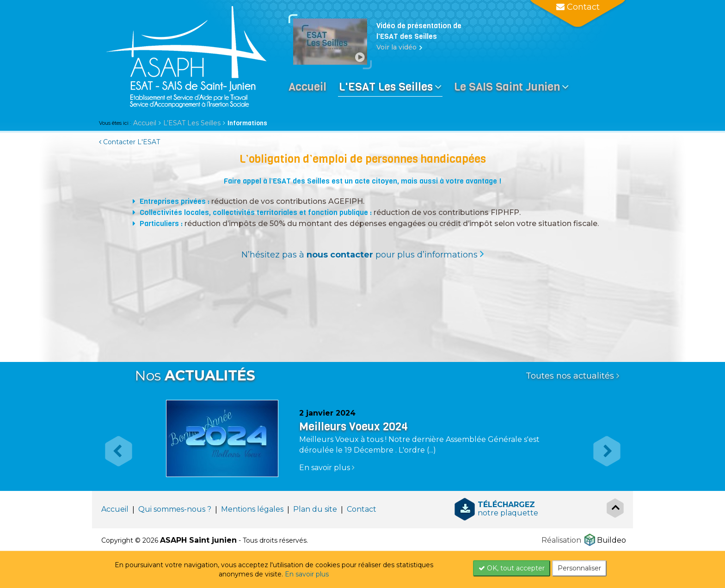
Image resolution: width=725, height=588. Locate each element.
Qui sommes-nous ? (175, 509)
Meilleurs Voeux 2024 (353, 427)
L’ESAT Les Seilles (192, 123)
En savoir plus (307, 574)
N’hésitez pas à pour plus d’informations (359, 255)
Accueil (145, 123)
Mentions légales (252, 509)
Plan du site (315, 509)
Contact (362, 509)
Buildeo (611, 540)
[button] (114, 443)
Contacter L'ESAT (129, 142)
